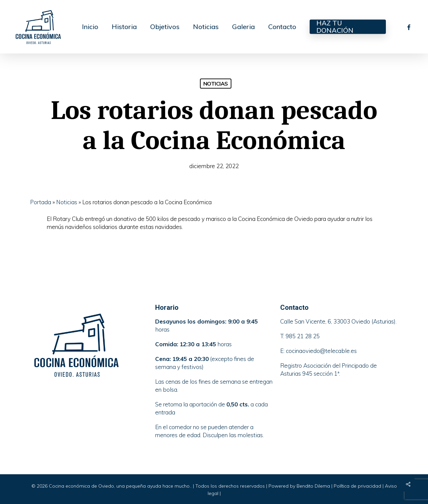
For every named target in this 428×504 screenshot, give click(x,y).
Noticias (216, 84)
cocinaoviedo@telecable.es (321, 351)
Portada (41, 202)
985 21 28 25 (303, 336)
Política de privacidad (357, 486)
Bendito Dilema (313, 486)
